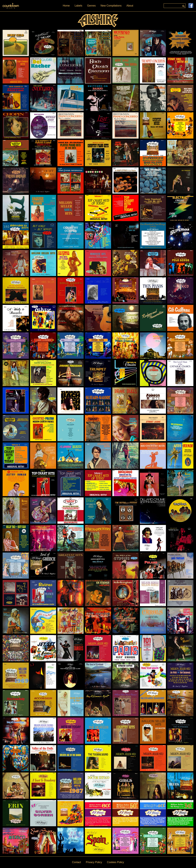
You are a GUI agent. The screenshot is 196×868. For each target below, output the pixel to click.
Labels (78, 6)
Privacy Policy (94, 862)
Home (66, 6)
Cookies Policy (115, 862)
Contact (77, 862)
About (130, 6)
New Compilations (111, 6)
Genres (91, 6)
